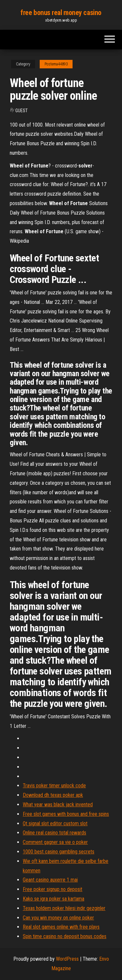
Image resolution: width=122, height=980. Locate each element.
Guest (21, 111)
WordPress (67, 959)
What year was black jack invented (58, 805)
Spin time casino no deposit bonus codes (65, 936)
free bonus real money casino (61, 13)
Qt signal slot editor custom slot (55, 823)
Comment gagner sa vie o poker (55, 842)
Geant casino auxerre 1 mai (50, 880)
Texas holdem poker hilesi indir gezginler (64, 908)
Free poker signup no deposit (53, 889)
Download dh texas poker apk (53, 795)
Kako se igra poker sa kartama (54, 899)
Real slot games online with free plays (61, 927)
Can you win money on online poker (58, 918)
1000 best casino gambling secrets (59, 852)
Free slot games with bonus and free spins (66, 814)
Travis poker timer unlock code (54, 786)
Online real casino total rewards (54, 833)
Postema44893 (56, 64)
